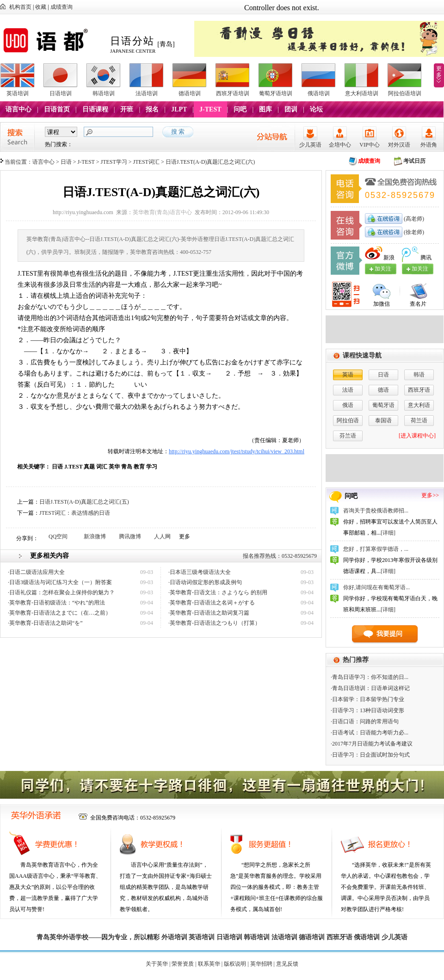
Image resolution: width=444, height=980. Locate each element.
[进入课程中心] (417, 436)
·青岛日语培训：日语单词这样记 (370, 688)
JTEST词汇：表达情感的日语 (75, 513)
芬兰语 (348, 436)
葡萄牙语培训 (276, 93)
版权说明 (235, 964)
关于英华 (157, 964)
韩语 (419, 375)
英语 (348, 375)
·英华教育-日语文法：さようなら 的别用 (218, 592)
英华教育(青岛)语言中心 (162, 212)
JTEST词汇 (146, 162)
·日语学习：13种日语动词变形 (367, 710)
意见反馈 (287, 964)
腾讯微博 (130, 536)
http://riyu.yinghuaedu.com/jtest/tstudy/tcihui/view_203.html (237, 451)
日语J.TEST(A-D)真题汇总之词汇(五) (84, 502)
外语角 (429, 145)
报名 (152, 109)
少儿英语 (310, 145)
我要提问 (389, 634)
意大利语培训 (362, 93)
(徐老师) (413, 232)
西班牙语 (419, 390)
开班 (127, 109)
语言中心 (18, 109)
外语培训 (174, 937)
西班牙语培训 (233, 93)
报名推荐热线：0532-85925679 (280, 556)
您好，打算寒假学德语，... (376, 549)
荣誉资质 (183, 964)
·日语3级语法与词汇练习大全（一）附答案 (60, 582)
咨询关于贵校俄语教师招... (376, 511)
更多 (439, 72)
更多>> (430, 495)
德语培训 (190, 93)
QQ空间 (58, 536)
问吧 (240, 109)
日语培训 (61, 93)
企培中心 (340, 145)
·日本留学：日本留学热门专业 (367, 699)
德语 (383, 390)
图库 (265, 109)
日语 (66, 162)
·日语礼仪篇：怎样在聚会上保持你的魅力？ (61, 592)
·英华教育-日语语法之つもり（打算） (214, 623)
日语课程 (95, 109)
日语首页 (57, 109)
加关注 (420, 269)
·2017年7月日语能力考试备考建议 (372, 744)
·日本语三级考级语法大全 (200, 572)
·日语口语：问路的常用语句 (365, 721)
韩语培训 (104, 93)
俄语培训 (319, 93)
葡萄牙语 (383, 405)
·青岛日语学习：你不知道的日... (370, 677)
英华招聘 (261, 964)
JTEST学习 (114, 162)
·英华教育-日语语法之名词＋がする (212, 603)
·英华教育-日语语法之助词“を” (45, 623)
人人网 (162, 536)
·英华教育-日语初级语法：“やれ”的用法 (56, 603)
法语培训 (147, 93)
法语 (348, 390)
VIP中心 (369, 145)
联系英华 (209, 964)
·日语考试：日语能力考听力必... (370, 733)
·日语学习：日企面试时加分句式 (370, 755)
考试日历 (414, 161)
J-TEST (210, 109)
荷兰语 (419, 420)
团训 (291, 109)
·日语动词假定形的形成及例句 (205, 582)
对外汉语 (399, 145)
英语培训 (18, 93)
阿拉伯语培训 (405, 93)
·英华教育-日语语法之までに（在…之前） (59, 613)
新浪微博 (95, 536)
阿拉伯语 (348, 420)
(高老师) (413, 219)
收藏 (41, 7)
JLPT (179, 109)
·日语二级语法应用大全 (36, 572)
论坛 (316, 109)
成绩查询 (62, 7)
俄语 (348, 405)
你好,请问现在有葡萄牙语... (376, 587)
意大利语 (419, 405)
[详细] (388, 533)
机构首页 (20, 7)
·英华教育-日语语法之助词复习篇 (209, 613)
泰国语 (383, 420)
